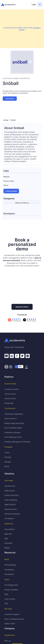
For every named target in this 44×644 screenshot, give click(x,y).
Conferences (10, 486)
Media (7, 548)
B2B (6, 539)
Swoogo (8, 457)
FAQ (6, 603)
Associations (10, 529)
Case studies (10, 599)
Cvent (7, 453)
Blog (6, 594)
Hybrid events (10, 398)
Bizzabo (8, 462)
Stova (7, 466)
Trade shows (10, 491)
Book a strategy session (14, 619)
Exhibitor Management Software (17, 442)
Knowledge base (11, 585)
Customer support (12, 614)
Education (9, 543)
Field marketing (11, 500)
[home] (15, 5)
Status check (10, 624)
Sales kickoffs (10, 504)
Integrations (9, 570)
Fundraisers (9, 518)
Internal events (11, 509)
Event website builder (13, 428)
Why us (8, 641)
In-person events (12, 389)
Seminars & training (12, 514)
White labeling (10, 565)
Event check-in (11, 419)
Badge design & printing (14, 423)
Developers (9, 574)
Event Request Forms (13, 437)
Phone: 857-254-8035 (14, 347)
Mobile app (9, 403)
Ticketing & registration (14, 414)
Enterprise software (12, 432)
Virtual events (10, 394)
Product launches (12, 495)
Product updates (11, 590)
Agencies (8, 534)
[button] (40, 4)
